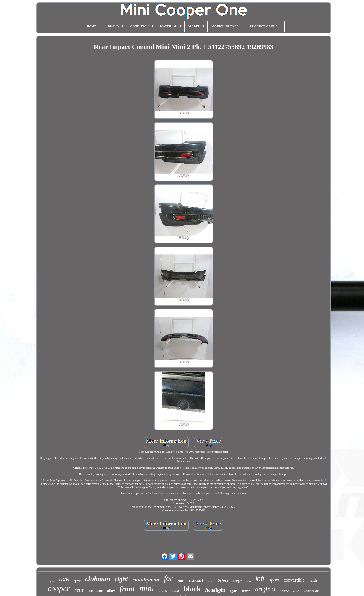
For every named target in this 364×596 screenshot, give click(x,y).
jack (52, 581)
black (192, 589)
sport (274, 580)
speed (77, 581)
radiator (96, 591)
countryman (146, 580)
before (223, 580)
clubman (98, 579)
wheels (163, 591)
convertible (294, 580)
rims (181, 581)
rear (79, 590)
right (121, 579)
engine (284, 591)
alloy (111, 591)
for (168, 578)
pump (246, 591)
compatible (312, 591)
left (260, 579)
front (127, 589)
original (265, 589)
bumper (238, 581)
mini (147, 588)
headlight (215, 590)
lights (234, 591)
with (313, 580)
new (64, 579)
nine (249, 581)
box (296, 590)
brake (210, 581)
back (175, 591)
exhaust (196, 580)
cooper (59, 588)
